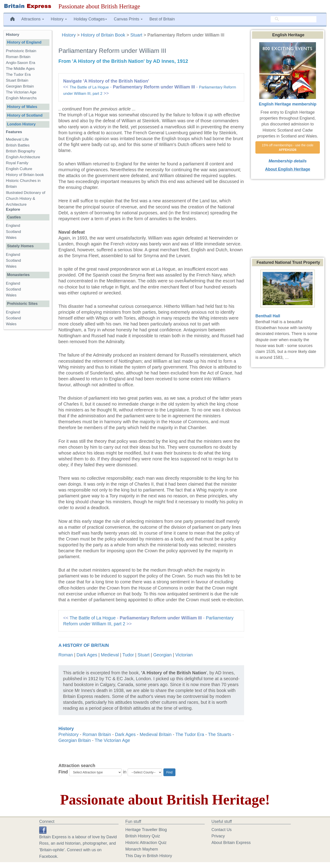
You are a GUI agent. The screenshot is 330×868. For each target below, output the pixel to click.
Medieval (110, 655)
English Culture (19, 169)
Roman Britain (97, 734)
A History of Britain (84, 645)
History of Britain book (25, 175)
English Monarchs (21, 98)
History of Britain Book (103, 35)
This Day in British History (149, 856)
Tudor (128, 655)
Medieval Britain (156, 734)
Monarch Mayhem (142, 849)
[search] (294, 19)
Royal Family (17, 163)
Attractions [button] (33, 19)
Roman (66, 655)
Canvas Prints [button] (128, 19)
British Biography (21, 151)
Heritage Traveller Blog (146, 830)
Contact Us (222, 830)
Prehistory (69, 734)
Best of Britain (162, 19)
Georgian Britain (75, 740)
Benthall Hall (268, 316)
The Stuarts (220, 734)
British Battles (18, 145)
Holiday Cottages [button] (90, 19)
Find (63, 772)
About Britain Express (231, 843)
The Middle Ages (20, 69)
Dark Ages (87, 655)
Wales (11, 238)
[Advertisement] (27, 403)
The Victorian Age (112, 740)
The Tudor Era (190, 734)
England (13, 226)
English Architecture (23, 157)
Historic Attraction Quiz (146, 843)
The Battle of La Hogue (89, 87)
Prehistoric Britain (21, 51)
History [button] (59, 19)
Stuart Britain (17, 80)
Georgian (162, 655)
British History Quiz (143, 836)
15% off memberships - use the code (288, 147)
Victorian (184, 655)
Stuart (136, 35)
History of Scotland (25, 115)
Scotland (13, 232)
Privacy (218, 836)
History (69, 35)
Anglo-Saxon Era (21, 63)
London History (21, 124)
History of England (24, 42)
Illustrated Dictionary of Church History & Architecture (26, 199)
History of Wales (22, 107)
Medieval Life (17, 139)
